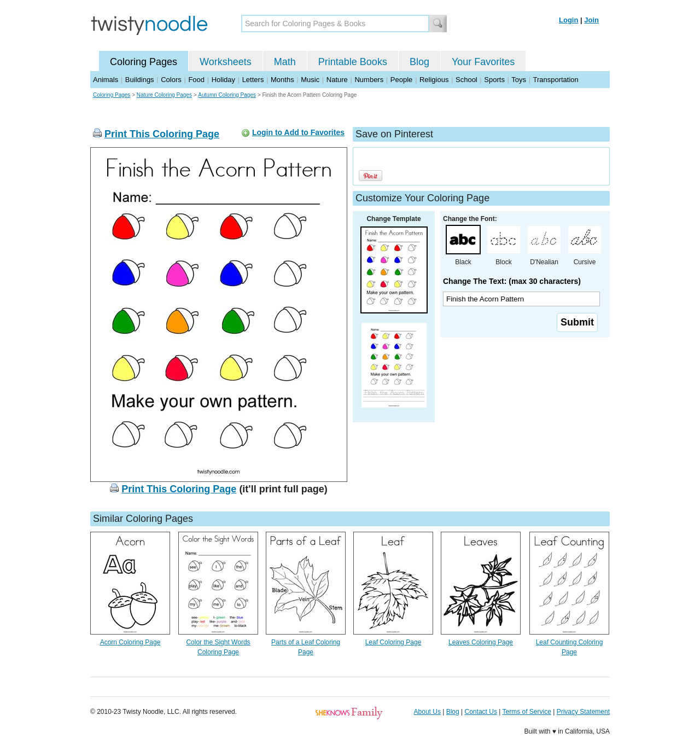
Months (282, 80)
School (466, 80)
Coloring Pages (144, 62)
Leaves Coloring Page (481, 642)
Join (591, 20)
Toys (519, 80)
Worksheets (226, 62)
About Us (427, 712)
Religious (434, 80)
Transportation (555, 80)
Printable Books (353, 62)
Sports (494, 80)
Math (285, 62)
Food (196, 80)
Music (310, 80)
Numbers (369, 80)
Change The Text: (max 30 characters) (512, 281)
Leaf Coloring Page (393, 642)
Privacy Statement (583, 712)
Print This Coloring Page (162, 134)
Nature (337, 80)
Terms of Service (526, 712)
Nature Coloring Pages (164, 95)
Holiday (223, 80)
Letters (253, 80)
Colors (171, 80)
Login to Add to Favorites (298, 132)
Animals (106, 80)
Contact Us (481, 712)
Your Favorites (483, 62)
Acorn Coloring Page (130, 642)
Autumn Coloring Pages (227, 95)
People (401, 80)
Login (568, 20)
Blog (419, 62)
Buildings (140, 80)
